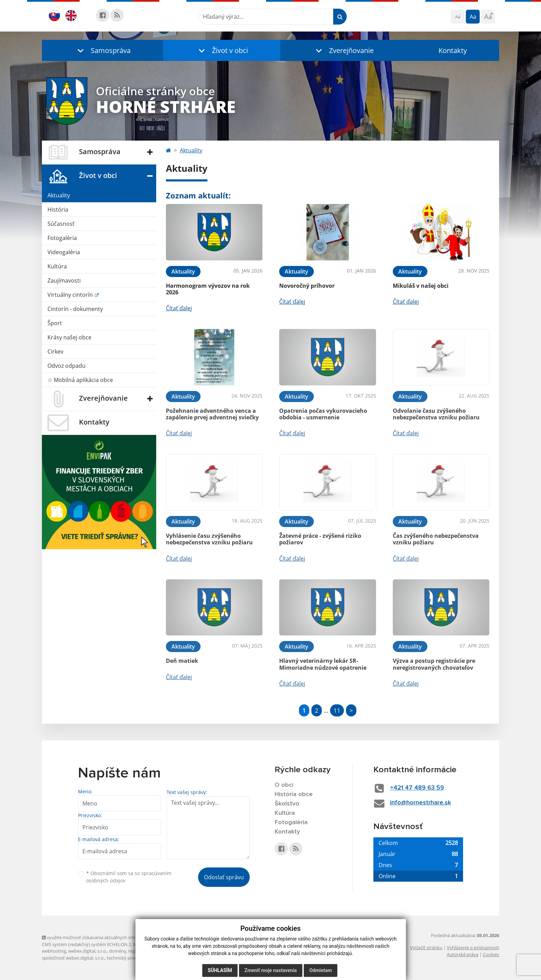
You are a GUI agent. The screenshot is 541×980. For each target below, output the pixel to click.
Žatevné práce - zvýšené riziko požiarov (320, 539)
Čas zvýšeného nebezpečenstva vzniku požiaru (436, 539)
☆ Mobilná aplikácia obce (80, 380)
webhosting (54, 951)
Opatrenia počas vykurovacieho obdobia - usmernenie (323, 414)
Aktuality (59, 195)
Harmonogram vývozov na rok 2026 (208, 289)
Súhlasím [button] (220, 970)
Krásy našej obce (69, 337)
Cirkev (55, 351)
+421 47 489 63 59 (417, 788)
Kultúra (57, 266)
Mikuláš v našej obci (421, 286)
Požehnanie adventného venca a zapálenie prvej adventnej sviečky (212, 414)
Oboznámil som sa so (129, 877)
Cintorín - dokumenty (75, 309)
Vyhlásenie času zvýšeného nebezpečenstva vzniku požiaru (209, 539)
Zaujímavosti (64, 280)
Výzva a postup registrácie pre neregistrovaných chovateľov (434, 664)
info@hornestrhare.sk (420, 803)
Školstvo (287, 804)
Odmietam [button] (321, 970)
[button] (103, 50)
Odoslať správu (224, 877)
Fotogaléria (62, 238)
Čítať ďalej (179, 308)
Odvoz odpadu (66, 366)
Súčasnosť (61, 224)
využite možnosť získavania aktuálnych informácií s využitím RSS (110, 937)
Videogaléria (64, 252)
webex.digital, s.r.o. (88, 951)
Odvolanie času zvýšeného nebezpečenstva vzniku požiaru (436, 414)
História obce (294, 794)
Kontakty (453, 50)
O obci (284, 785)
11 (337, 710)
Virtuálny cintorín (71, 295)
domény (118, 951)
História (58, 210)
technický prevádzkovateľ (133, 958)
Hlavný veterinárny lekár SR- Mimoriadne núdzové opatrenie (323, 664)
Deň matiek (182, 661)
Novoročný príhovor (307, 286)
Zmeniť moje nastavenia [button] (271, 970)
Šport (55, 323)
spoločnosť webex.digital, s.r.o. (73, 958)
